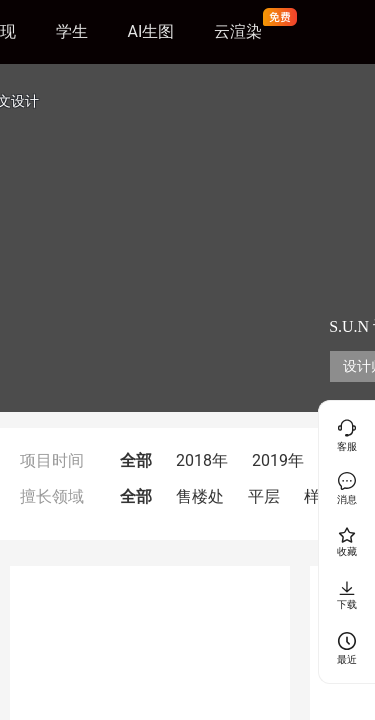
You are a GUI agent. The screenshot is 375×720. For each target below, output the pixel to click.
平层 (264, 496)
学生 (72, 31)
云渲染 (238, 31)
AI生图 (151, 31)
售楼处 (200, 496)
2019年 (278, 460)
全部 (136, 460)
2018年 (202, 460)
